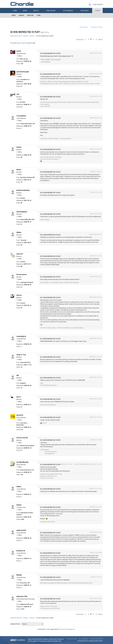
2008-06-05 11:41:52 (96, 276)
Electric (32, 36)
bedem (19, 147)
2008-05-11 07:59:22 (96, 149)
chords (100, 641)
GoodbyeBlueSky (22, 462)
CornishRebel (21, 116)
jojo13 (19, 397)
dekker (19, 487)
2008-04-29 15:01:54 (96, 96)
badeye (19, 505)
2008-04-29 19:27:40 (96, 118)
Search (21, 15)
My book (68, 11)
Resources (85, 11)
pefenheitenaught (23, 72)
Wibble (19, 232)
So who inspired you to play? (25, 32)
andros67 (20, 254)
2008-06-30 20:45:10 (96, 532)
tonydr (19, 51)
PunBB (47, 629)
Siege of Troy (21, 355)
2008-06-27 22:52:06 (95, 489)
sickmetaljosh (21, 336)
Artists (36, 11)
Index (14, 15)
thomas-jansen (22, 274)
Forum (97, 11)
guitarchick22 (21, 530)
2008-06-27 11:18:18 (66, 464)
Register (30, 15)
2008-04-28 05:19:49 (96, 74)
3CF (18, 94)
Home (15, 11)
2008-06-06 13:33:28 (95, 377)
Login (39, 15)
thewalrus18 (21, 551)
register (24, 43)
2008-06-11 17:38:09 (96, 440)
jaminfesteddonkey (23, 190)
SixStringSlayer (22, 212)
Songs (25, 11)
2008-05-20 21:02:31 (96, 256)
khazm (19, 170)
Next (100, 39)
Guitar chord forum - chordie (19, 36)
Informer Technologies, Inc (67, 629)
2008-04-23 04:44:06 (96, 53)
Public (51, 11)
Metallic (19, 575)
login (18, 43)
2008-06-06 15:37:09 (96, 399)
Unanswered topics (97, 27)
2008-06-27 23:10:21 (96, 507)
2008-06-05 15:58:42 (96, 338)
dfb (18, 375)
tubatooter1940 (22, 596)
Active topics (84, 27)
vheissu (19, 295)
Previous (80, 39)
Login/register (98, 4)
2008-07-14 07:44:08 (96, 553)
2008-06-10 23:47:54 (96, 417)
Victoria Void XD (22, 438)
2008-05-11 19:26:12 (96, 172)
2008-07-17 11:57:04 (96, 577)
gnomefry (20, 415)
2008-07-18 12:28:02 (96, 598)
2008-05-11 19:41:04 (96, 192)
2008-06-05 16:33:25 (95, 357)
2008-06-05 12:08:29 (95, 297)
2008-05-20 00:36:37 (95, 234)
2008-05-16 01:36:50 (96, 214)
